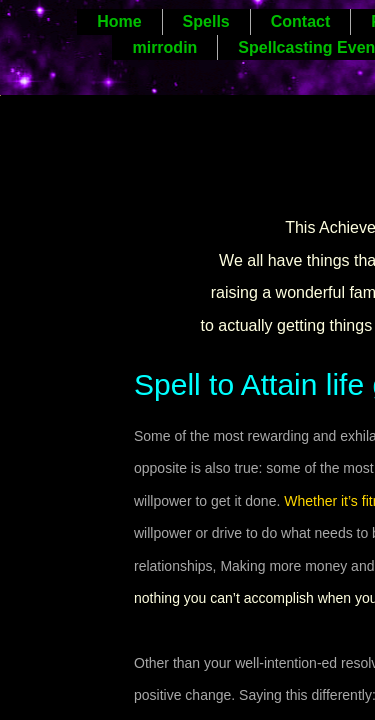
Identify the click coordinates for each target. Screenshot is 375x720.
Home (119, 21)
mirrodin (164, 47)
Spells (206, 21)
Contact (301, 21)
